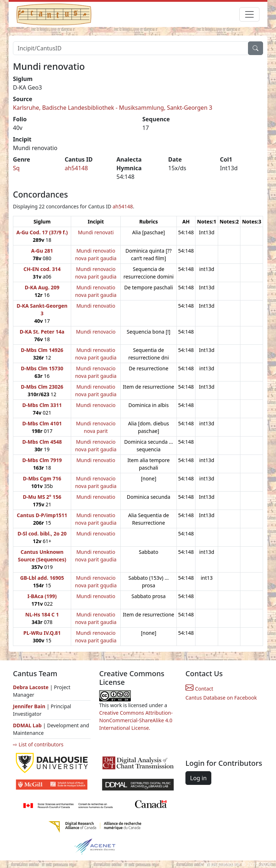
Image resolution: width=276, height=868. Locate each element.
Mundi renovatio (96, 306)
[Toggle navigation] (249, 14)
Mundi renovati (96, 232)
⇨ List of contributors (38, 744)
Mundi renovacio (96, 332)
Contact (199, 689)
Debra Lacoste (31, 687)
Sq (16, 168)
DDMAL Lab (27, 725)
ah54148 (76, 168)
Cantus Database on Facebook (221, 698)
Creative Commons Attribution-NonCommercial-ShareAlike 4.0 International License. (136, 720)
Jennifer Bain (30, 706)
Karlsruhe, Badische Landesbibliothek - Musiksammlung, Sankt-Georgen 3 (113, 108)
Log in (198, 778)
